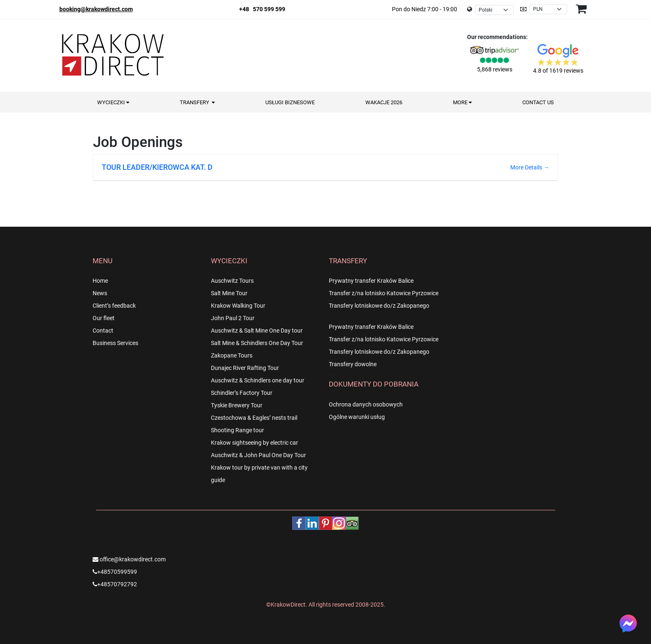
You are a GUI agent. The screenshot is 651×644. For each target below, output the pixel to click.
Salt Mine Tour (229, 293)
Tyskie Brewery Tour (237, 405)
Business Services (115, 343)
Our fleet (104, 318)
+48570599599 (115, 572)
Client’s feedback (114, 306)
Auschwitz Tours (232, 281)
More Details (530, 167)
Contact (103, 331)
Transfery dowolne (353, 364)
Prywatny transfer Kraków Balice (371, 281)
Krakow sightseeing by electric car (255, 443)
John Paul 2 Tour (233, 318)
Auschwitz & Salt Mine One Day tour (257, 331)
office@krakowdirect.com (129, 559)
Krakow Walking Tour (238, 306)
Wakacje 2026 (384, 102)
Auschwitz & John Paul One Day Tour (258, 455)
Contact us (538, 102)
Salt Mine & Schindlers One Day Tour (257, 343)
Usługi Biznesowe (290, 102)
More (462, 102)
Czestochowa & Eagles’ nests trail (254, 418)
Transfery (197, 102)
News (100, 293)
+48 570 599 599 (262, 9)
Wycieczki (113, 102)
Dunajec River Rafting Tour (245, 368)
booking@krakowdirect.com (96, 9)
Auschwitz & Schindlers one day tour (258, 380)
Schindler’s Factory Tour (242, 393)
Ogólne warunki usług (357, 417)
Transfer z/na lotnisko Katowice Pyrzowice (384, 293)
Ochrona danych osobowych (366, 404)
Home (100, 281)
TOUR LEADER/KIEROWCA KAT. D (157, 167)
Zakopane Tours (232, 355)
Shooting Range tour (237, 430)
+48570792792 (115, 584)
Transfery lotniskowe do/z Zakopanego (379, 306)
